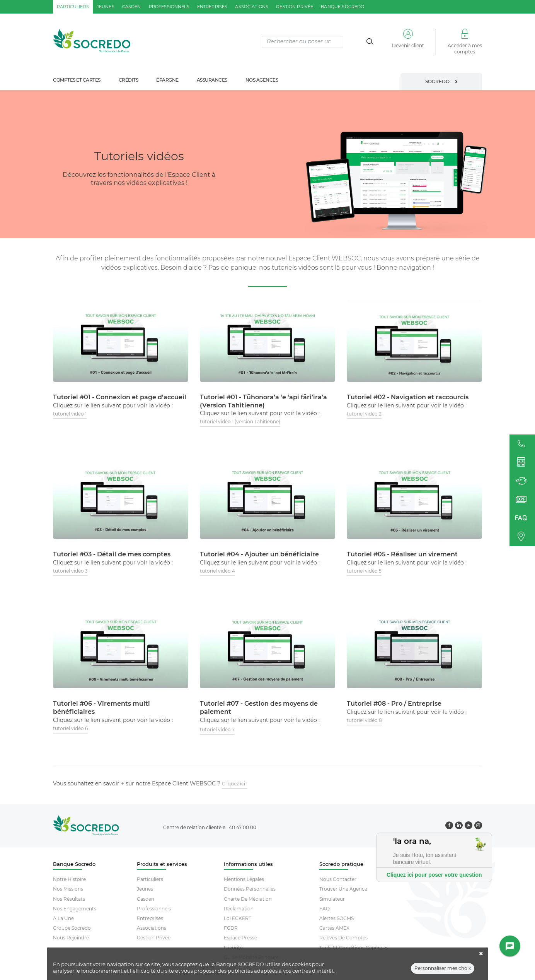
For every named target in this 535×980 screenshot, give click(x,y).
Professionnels (154, 909)
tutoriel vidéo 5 (364, 571)
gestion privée (295, 7)
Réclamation (239, 909)
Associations (152, 928)
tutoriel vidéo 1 (70, 414)
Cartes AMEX (334, 928)
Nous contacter (338, 879)
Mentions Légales (244, 879)
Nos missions (68, 889)
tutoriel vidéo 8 (364, 720)
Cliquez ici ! (235, 784)
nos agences (262, 80)
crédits (129, 80)
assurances (212, 80)
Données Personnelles (250, 889)
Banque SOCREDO (342, 7)
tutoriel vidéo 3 (70, 571)
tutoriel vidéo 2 (364, 414)
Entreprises (150, 918)
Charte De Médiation (248, 899)
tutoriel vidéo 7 (217, 729)
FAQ (325, 909)
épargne (167, 80)
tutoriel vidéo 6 (70, 728)
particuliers (73, 7)
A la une (63, 918)
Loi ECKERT (238, 918)
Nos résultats (69, 899)
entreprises (212, 7)
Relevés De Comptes (343, 938)
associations (252, 7)
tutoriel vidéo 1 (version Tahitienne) (240, 422)
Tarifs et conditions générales (354, 948)
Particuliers (150, 879)
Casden (146, 899)
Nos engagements (75, 909)
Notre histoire (69, 879)
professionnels (169, 7)
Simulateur (332, 899)
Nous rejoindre (71, 938)
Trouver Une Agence (343, 889)
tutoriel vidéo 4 (217, 571)
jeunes (106, 7)
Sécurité (233, 948)
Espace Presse (240, 938)
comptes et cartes (77, 80)
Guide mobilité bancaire (251, 957)
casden (132, 7)
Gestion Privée (154, 938)
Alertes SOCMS (337, 918)
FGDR (231, 928)
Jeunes (145, 889)
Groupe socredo (72, 928)
